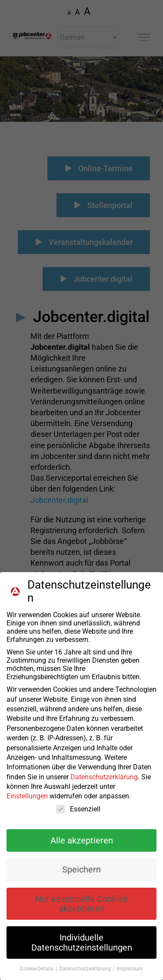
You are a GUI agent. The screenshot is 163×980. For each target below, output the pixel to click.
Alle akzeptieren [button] (82, 840)
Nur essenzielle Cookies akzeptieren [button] (81, 904)
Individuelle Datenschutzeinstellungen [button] (82, 942)
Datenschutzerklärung (104, 777)
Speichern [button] (81, 869)
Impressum (130, 969)
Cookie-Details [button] (37, 969)
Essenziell (78, 809)
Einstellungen (27, 796)
